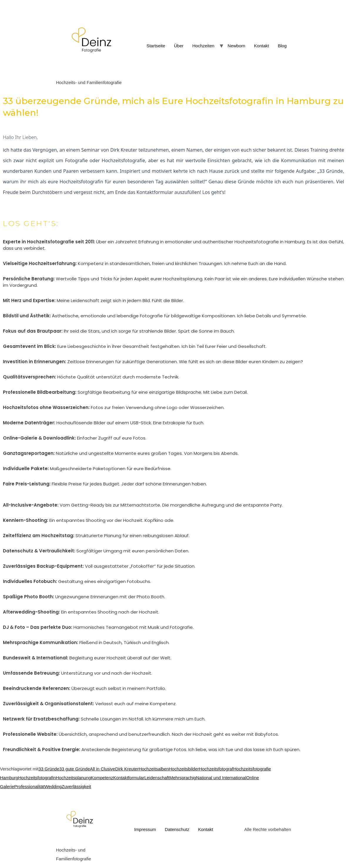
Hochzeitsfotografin (37, 778)
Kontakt (262, 46)
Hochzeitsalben (154, 769)
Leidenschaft (157, 778)
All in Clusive (103, 769)
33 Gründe (49, 769)
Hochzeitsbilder (184, 769)
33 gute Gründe (75, 769)
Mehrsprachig (183, 778)
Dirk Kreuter (127, 769)
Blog (282, 46)
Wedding (53, 786)
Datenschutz (177, 829)
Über (179, 46)
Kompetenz (102, 778)
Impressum (145, 829)
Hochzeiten (203, 46)
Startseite (156, 46)
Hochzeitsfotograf (216, 769)
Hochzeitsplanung (73, 778)
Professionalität (29, 786)
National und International (221, 778)
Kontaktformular (129, 778)
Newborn (237, 46)
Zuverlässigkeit (76, 786)
